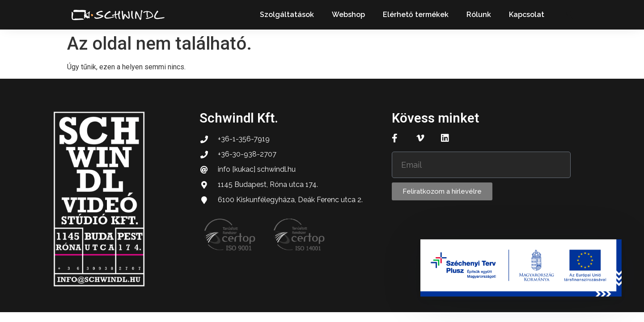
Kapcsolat (527, 15)
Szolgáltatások (287, 15)
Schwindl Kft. (239, 118)
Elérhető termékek (416, 15)
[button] (570, 15)
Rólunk (479, 15)
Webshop (348, 15)
